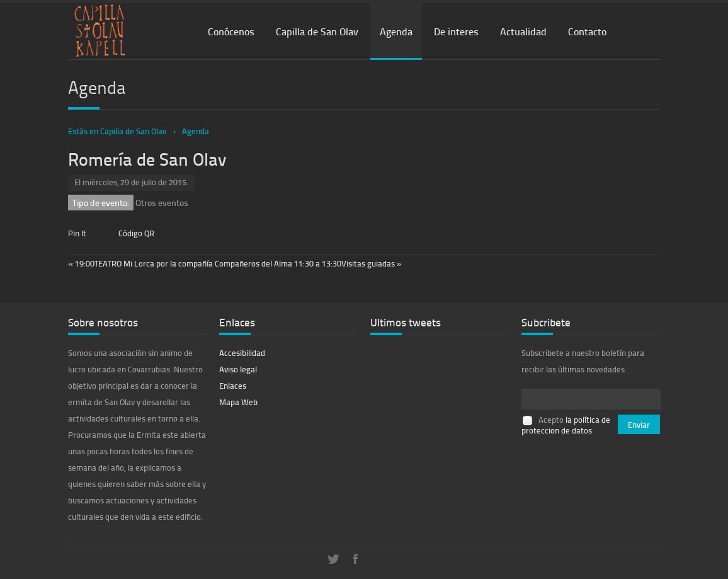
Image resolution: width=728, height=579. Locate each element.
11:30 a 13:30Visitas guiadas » (348, 263)
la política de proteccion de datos (566, 425)
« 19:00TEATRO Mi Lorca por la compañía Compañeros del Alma (181, 263)
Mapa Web (238, 402)
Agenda (396, 31)
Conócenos (231, 31)
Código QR (136, 233)
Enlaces (233, 386)
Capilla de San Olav (317, 31)
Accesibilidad (242, 353)
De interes (456, 31)
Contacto (587, 31)
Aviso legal (238, 369)
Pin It (77, 233)
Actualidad (523, 31)
